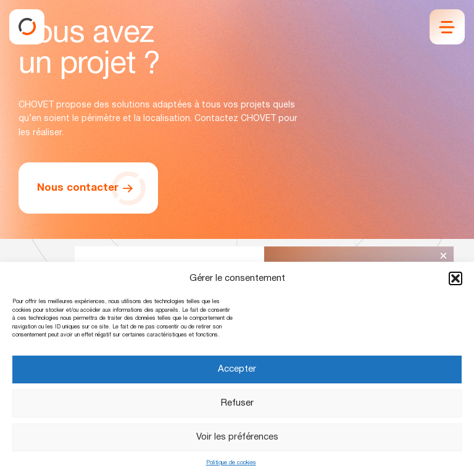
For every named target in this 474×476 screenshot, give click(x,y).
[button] (455, 278)
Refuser (237, 403)
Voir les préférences (237, 437)
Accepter (237, 369)
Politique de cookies (231, 463)
